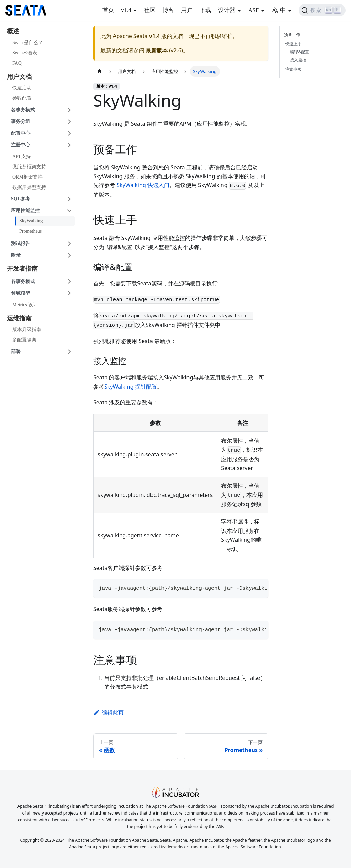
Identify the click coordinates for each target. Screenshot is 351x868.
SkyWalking (31, 221)
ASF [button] (253, 10)
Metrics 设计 (25, 305)
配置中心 (21, 133)
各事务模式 (23, 110)
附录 (16, 255)
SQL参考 (21, 199)
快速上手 (293, 44)
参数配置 (22, 98)
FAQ (17, 63)
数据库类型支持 (29, 187)
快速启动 (22, 88)
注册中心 (21, 145)
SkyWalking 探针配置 (131, 387)
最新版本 (157, 50)
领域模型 (21, 293)
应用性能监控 (25, 211)
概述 (13, 31)
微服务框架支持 (29, 167)
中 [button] (279, 10)
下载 (205, 10)
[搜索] (322, 10)
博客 (168, 10)
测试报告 (21, 243)
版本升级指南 (27, 329)
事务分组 (21, 121)
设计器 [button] (227, 10)
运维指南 (19, 318)
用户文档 (19, 77)
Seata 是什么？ (28, 43)
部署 (16, 351)
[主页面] (100, 71)
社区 (150, 10)
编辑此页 (108, 712)
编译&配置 (300, 52)
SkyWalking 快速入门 (143, 185)
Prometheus (31, 231)
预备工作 (293, 34)
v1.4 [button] (126, 10)
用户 (187, 10)
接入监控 (298, 60)
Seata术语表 (25, 53)
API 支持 (22, 156)
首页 (108, 10)
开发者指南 (22, 269)
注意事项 (293, 69)
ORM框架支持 (27, 177)
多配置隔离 (24, 340)
